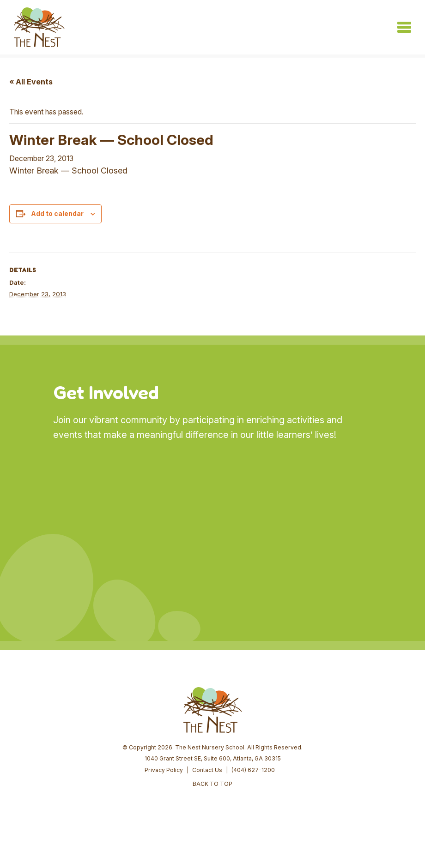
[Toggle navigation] (404, 27)
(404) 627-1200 (253, 770)
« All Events (31, 82)
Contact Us (207, 770)
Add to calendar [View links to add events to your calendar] (57, 213)
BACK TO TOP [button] (212, 784)
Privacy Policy (164, 770)
